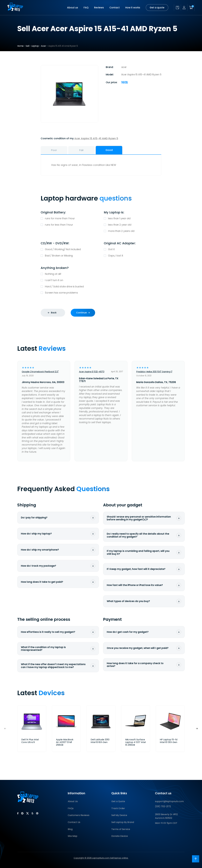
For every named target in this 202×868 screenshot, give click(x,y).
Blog (70, 829)
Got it (133, 249)
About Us (73, 801)
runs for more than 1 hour (69, 219)
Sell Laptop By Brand (123, 822)
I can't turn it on (101, 280)
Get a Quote (118, 801)
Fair (82, 150)
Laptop (35, 46)
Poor (54, 150)
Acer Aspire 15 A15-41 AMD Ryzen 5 (96, 138)
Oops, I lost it (133, 256)
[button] (197, 729)
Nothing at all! (101, 274)
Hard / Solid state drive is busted (101, 287)
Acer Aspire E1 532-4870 (92, 372)
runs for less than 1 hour (69, 225)
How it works (133, 8)
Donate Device (120, 836)
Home (20, 46)
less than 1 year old (133, 219)
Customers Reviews (79, 815)
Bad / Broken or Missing (69, 256)
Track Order (118, 808)
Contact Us (74, 822)
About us (73, 8)
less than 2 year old (133, 225)
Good (109, 150)
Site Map (73, 836)
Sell (27, 46)
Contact (115, 8)
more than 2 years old (133, 231)
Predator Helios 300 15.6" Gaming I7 (154, 372)
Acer (43, 46)
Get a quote (157, 8)
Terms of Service (121, 829)
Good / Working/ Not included (69, 249)
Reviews (99, 8)
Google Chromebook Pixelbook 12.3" (40, 372)
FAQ (86, 8)
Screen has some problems (101, 293)
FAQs (71, 808)
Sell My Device (119, 815)
